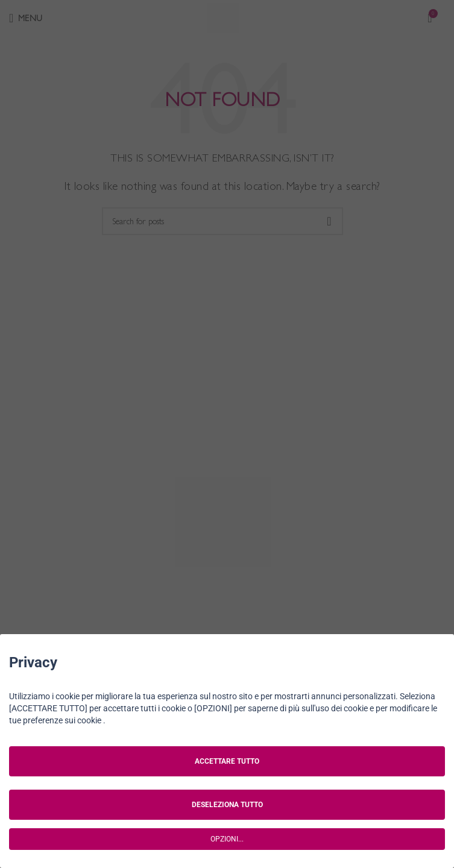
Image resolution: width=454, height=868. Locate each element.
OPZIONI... (227, 839)
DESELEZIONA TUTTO (227, 805)
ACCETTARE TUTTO (227, 761)
